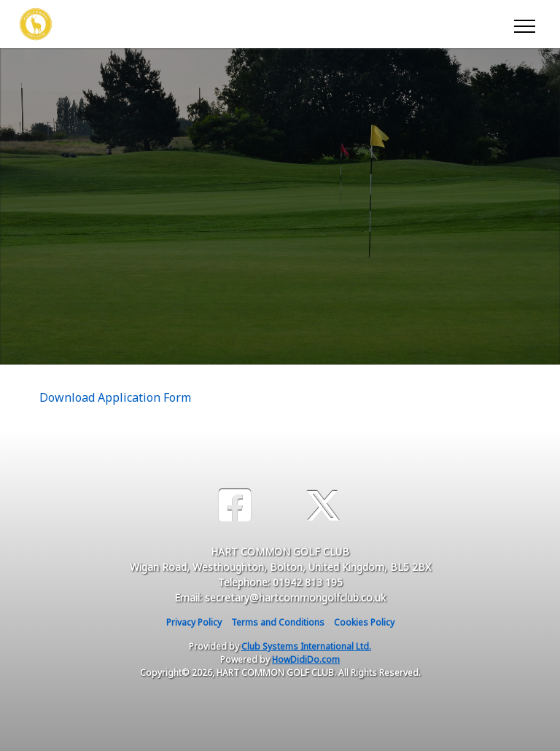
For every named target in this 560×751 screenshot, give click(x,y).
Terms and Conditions (278, 622)
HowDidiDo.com (306, 659)
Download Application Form (115, 397)
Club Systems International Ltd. (306, 646)
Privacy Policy (194, 622)
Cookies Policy (364, 622)
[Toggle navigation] (524, 24)
